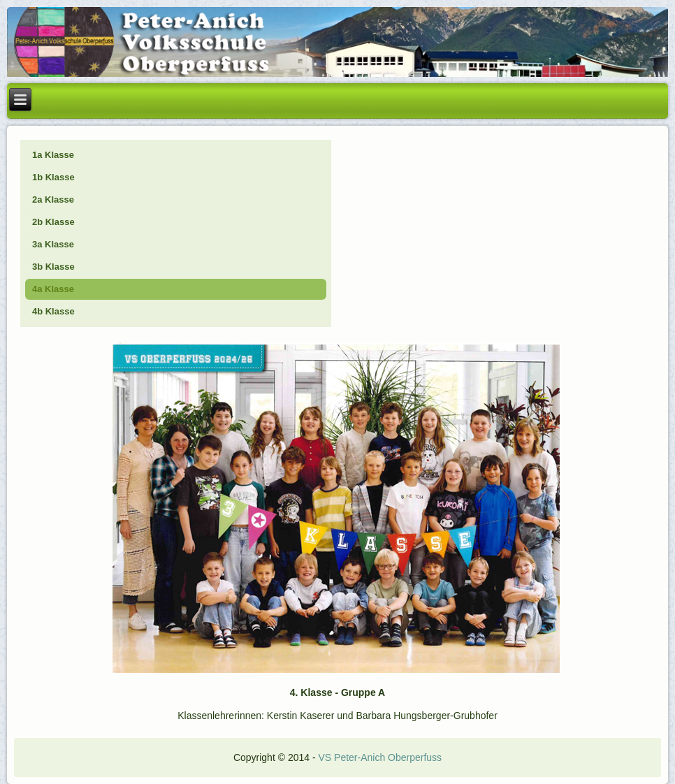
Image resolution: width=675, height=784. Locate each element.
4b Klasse (53, 311)
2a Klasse (53, 199)
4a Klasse (53, 289)
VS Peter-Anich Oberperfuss (380, 757)
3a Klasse (53, 244)
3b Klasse (53, 267)
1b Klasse (53, 177)
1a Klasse (53, 155)
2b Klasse (53, 222)
